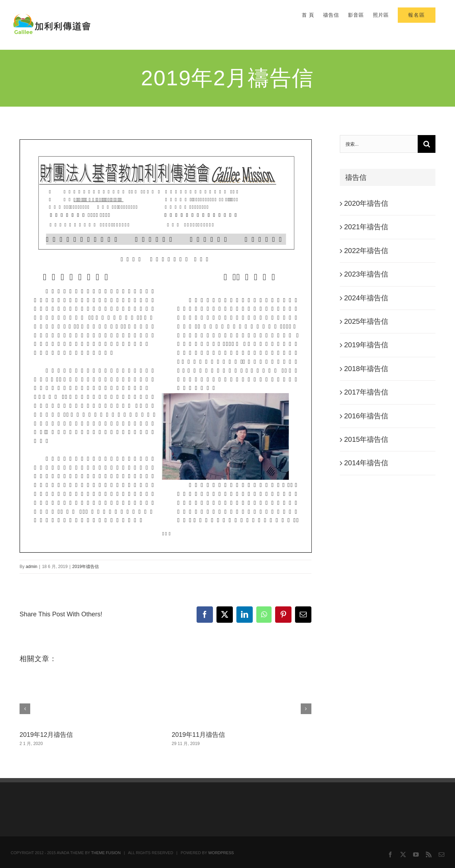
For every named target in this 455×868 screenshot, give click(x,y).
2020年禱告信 (366, 203)
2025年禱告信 (366, 321)
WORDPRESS (221, 853)
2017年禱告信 (366, 392)
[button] (25, 709)
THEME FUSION (106, 853)
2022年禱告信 (366, 251)
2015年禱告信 (366, 439)
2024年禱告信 (366, 298)
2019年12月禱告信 (46, 735)
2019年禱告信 (85, 567)
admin (31, 567)
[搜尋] (427, 144)
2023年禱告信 (366, 274)
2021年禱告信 (366, 227)
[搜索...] (379, 144)
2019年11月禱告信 (198, 735)
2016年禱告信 (366, 416)
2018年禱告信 (366, 369)
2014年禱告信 (366, 463)
